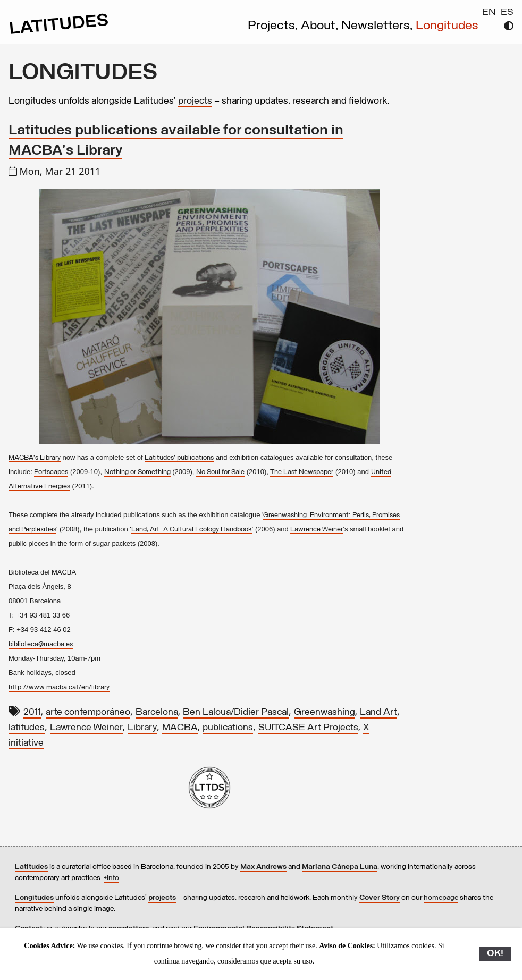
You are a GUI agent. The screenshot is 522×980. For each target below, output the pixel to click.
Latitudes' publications (179, 458)
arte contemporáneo (88, 712)
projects (195, 101)
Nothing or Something (137, 472)
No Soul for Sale (220, 472)
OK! (495, 954)
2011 (32, 712)
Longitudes (447, 26)
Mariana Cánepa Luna (340, 867)
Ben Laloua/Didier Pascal (236, 712)
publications (228, 728)
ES (507, 12)
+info (111, 878)
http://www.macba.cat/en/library (59, 687)
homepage (441, 898)
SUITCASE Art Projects (308, 728)
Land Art (378, 712)
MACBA (180, 728)
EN (489, 12)
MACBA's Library (35, 458)
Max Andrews (263, 867)
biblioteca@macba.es (41, 644)
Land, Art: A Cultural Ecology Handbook (192, 530)
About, (321, 26)
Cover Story (380, 898)
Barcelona (157, 712)
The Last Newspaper (302, 472)
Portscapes (51, 472)
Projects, (274, 26)
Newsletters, (378, 26)
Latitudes (31, 867)
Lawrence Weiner (317, 530)
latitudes (27, 728)
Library (142, 728)
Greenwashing (325, 712)
